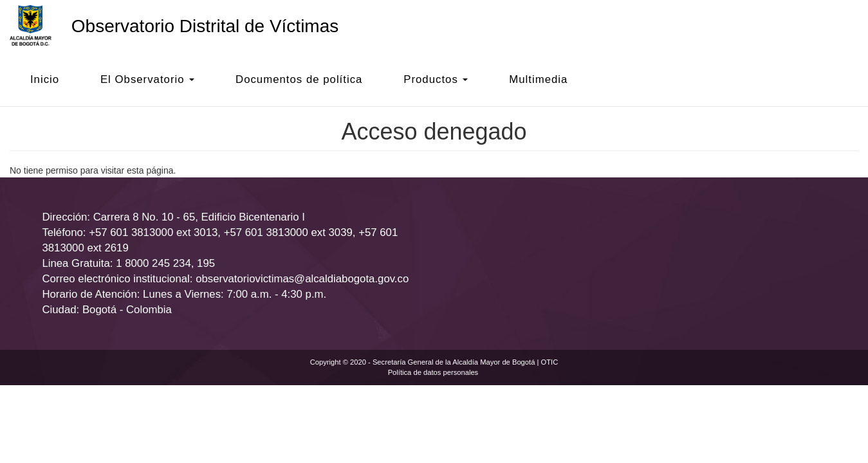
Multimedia (538, 79)
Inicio (45, 79)
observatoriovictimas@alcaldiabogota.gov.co (302, 279)
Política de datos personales (433, 372)
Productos (436, 79)
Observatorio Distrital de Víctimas (205, 26)
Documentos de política (299, 79)
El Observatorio (147, 79)
